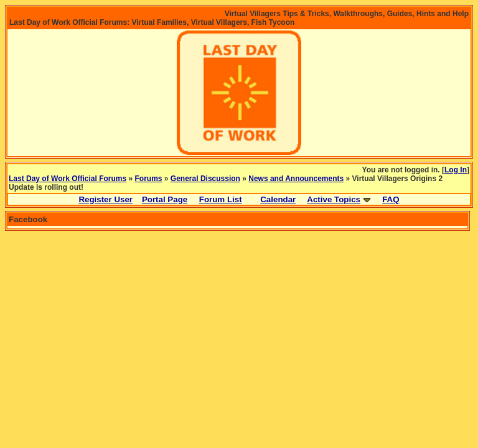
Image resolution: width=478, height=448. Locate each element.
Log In (456, 170)
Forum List (221, 199)
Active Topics (334, 199)
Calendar (278, 199)
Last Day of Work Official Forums (68, 179)
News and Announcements (296, 179)
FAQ (391, 199)
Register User (105, 199)
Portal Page (165, 199)
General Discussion (205, 179)
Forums (149, 179)
